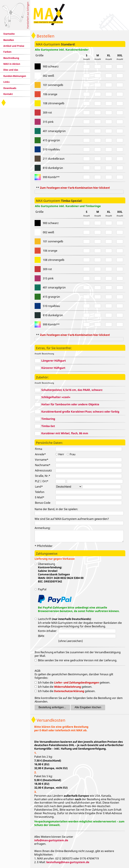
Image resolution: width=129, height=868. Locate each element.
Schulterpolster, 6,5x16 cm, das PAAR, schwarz (72, 390)
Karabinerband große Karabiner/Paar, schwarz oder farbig (80, 412)
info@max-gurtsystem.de (51, 840)
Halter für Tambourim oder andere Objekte (70, 404)
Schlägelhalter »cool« (56, 397)
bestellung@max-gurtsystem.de (68, 862)
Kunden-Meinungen (15, 76)
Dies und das (11, 70)
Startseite (9, 34)
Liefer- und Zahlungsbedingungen (77, 682)
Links (6, 82)
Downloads (10, 88)
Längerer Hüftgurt (54, 361)
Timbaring (48, 419)
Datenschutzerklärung (69, 691)
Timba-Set (48, 426)
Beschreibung (11, 58)
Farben (7, 52)
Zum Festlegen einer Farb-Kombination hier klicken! (75, 188)
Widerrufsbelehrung (68, 687)
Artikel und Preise (14, 46)
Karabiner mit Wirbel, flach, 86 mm (65, 433)
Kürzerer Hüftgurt (53, 368)
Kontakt (8, 94)
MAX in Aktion (12, 64)
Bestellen (9, 40)
